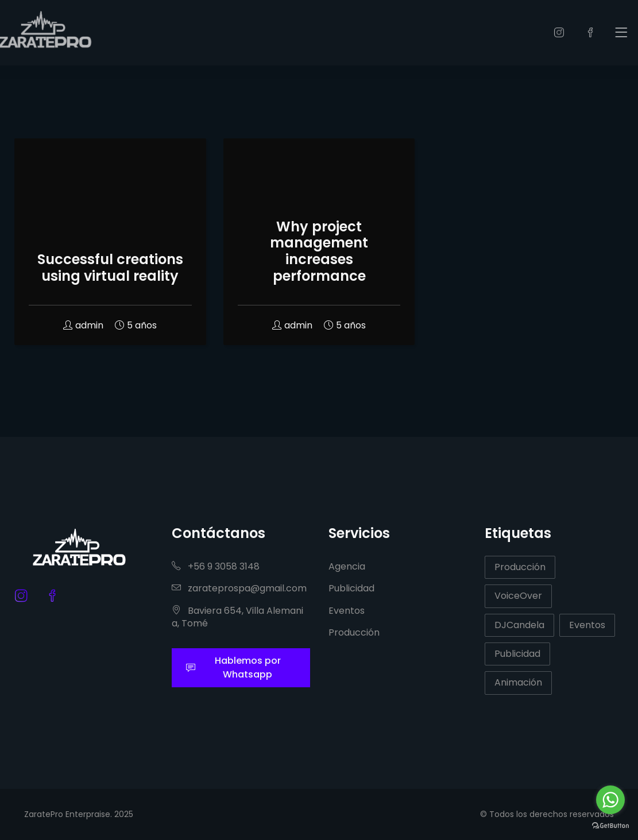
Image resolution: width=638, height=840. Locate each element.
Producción (354, 632)
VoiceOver (518, 596)
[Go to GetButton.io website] (610, 825)
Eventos (347, 611)
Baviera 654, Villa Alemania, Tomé (237, 617)
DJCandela (519, 625)
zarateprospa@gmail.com (239, 588)
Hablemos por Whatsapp (233, 667)
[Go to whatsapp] (610, 800)
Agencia (347, 566)
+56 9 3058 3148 (216, 566)
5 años (136, 325)
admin (83, 325)
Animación (518, 682)
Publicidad (351, 588)
